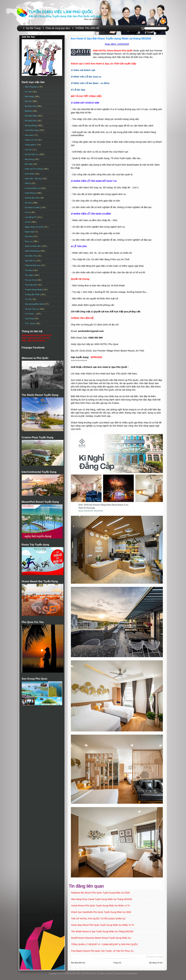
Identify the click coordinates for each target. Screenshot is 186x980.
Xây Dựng (30, 319)
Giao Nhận (30, 174)
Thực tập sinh (31, 285)
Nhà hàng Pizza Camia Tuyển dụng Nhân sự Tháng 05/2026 (102, 899)
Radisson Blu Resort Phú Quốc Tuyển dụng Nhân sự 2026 (100, 893)
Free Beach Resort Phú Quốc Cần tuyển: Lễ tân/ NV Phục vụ (102, 951)
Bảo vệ (28, 101)
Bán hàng (29, 97)
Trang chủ (117, 963)
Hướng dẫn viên (32, 198)
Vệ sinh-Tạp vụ (32, 309)
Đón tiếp (29, 164)
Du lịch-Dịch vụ (32, 154)
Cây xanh (29, 135)
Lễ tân (28, 222)
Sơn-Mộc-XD (31, 256)
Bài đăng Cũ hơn (156, 963)
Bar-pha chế (31, 106)
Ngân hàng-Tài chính (34, 227)
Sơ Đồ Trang (33, 28)
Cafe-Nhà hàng (32, 130)
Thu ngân (29, 275)
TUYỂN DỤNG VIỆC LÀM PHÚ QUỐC (61, 12)
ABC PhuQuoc (32, 87)
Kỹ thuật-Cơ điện (33, 208)
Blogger (98, 19)
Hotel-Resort (31, 193)
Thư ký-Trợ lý (31, 280)
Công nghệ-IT (31, 145)
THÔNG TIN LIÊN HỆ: (87, 28)
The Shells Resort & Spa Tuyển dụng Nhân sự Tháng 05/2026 (102, 931)
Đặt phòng (30, 159)
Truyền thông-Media (34, 290)
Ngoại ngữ (30, 232)
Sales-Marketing (32, 251)
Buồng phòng (31, 125)
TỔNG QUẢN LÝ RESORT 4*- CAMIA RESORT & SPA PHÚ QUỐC (105, 944)
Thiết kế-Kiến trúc (33, 265)
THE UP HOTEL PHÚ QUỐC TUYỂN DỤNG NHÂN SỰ (98, 919)
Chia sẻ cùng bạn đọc (58, 28)
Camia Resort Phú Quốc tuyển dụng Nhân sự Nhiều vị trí (101, 906)
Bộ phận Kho (31, 121)
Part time (29, 236)
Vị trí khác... (30, 314)
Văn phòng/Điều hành (35, 304)
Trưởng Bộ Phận (33, 295)
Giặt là (28, 183)
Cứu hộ (29, 150)
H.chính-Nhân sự (33, 188)
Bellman (29, 111)
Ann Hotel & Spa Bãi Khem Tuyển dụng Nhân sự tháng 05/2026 (111, 39)
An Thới (29, 92)
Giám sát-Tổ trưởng (34, 169)
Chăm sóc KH (31, 140)
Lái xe (28, 212)
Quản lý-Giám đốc (33, 246)
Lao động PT (31, 217)
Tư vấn (28, 299)
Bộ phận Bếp (31, 116)
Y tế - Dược (30, 323)
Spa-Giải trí (30, 261)
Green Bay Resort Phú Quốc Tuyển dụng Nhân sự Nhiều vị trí (103, 925)
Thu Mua (29, 270)
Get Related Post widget (155, 957)
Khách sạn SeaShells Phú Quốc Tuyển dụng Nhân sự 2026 (101, 912)
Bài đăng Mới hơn (78, 963)
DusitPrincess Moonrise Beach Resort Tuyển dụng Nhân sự (101, 938)
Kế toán (29, 203)
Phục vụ (29, 241)
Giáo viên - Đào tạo (34, 179)
